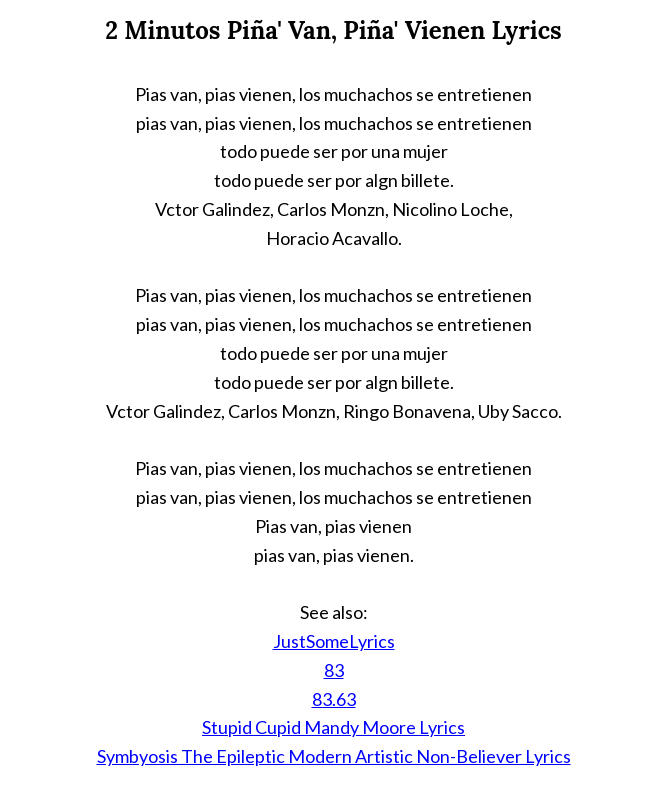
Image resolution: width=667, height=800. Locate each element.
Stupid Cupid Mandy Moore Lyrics (333, 727)
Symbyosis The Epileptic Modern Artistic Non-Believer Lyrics (334, 756)
